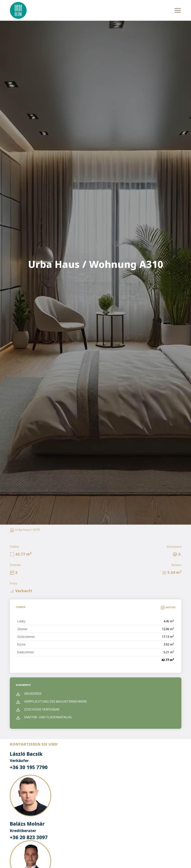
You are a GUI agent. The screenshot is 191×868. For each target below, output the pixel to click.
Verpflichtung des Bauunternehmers (51, 701)
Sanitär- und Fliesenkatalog (44, 717)
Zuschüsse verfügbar (38, 709)
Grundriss (29, 694)
